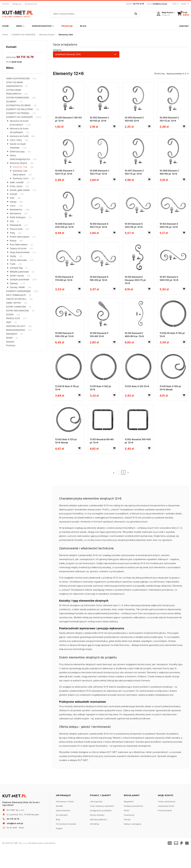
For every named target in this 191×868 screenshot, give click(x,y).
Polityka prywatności (133, 825)
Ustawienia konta (166, 825)
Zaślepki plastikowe (20, 279)
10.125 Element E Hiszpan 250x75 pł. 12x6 (137, 289)
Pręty (12, 233)
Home (5, 26)
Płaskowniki (16, 225)
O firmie (6, 4)
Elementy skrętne (47, 35)
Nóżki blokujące (18, 217)
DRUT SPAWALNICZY (16, 295)
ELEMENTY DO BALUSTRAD (19, 109)
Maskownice (16, 209)
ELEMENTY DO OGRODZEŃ (24, 35)
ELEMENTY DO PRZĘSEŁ (18, 113)
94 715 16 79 (139, 4)
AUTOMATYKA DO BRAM (18, 105)
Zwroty (127, 839)
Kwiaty (13, 202)
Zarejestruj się (31, 4)
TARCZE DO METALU (16, 299)
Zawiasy (14, 283)
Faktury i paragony (133, 843)
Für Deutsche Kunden (66, 843)
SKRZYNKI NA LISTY (16, 326)
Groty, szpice (16, 186)
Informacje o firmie (65, 821)
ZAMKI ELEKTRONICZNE (18, 78)
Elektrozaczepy (17, 151)
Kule (12, 198)
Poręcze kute (16, 229)
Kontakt (59, 825)
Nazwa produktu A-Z (178, 74)
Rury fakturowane (19, 244)
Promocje (67, 26)
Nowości (10, 342)
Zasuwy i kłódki (17, 287)
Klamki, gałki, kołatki (20, 190)
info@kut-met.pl (160, 4)
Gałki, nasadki (17, 182)
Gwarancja (129, 834)
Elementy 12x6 (20, 167)
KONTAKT (184, 26)
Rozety (13, 241)
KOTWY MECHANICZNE (18, 311)
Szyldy (13, 256)
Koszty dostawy (97, 834)
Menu (20, 26)
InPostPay (95, 843)
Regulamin (129, 821)
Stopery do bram (18, 248)
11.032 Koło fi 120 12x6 (138, 401)
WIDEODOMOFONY (43, 26)
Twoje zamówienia (167, 821)
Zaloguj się (17, 4)
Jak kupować (96, 821)
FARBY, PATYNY (14, 303)
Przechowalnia (165, 830)
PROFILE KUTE (13, 318)
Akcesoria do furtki (19, 136)
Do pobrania (62, 834)
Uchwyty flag (16, 268)
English (59, 848)
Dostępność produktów (101, 830)
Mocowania (16, 213)
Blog (83, 26)
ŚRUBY (9, 338)
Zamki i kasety (17, 276)
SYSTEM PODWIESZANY (18, 98)
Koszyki (14, 194)
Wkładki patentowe (19, 272)
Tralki (13, 264)
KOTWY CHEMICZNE (16, 307)
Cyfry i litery (16, 140)
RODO (127, 830)
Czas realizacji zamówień (102, 825)
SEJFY (9, 322)
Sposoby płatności (99, 839)
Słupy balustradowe (20, 252)
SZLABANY (11, 101)
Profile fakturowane (20, 237)
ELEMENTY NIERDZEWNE (18, 291)
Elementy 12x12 (21, 178)
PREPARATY (12, 334)
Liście (13, 206)
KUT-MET (18, 14)
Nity (12, 221)
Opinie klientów (63, 830)
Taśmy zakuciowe (18, 260)
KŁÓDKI (10, 314)
